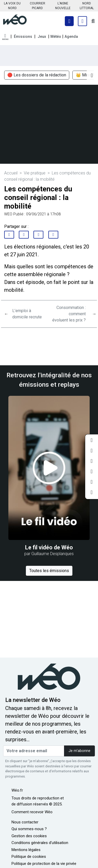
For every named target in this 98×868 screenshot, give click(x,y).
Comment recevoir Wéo (32, 812)
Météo (56, 37)
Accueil (11, 173)
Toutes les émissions (49, 571)
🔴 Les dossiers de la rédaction (37, 75)
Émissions (23, 37)
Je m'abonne (79, 751)
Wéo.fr (17, 790)
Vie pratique (35, 173)
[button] (5, 37)
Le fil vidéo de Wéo (49, 547)
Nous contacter (25, 822)
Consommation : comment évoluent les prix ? (69, 314)
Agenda (71, 37)
